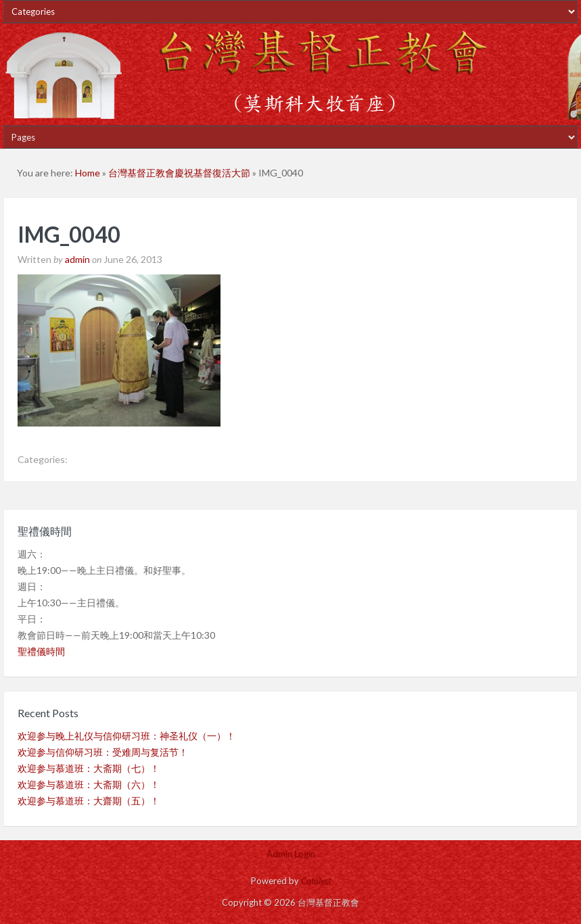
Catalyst (316, 881)
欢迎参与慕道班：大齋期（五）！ (89, 801)
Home (88, 173)
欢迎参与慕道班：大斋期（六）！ (89, 784)
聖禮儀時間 (41, 651)
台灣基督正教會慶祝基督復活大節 (179, 173)
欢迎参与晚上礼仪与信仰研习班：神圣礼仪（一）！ (126, 736)
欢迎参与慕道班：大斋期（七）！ (89, 768)
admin (77, 259)
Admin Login (291, 854)
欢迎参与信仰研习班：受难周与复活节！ (103, 752)
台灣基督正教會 (290, 74)
